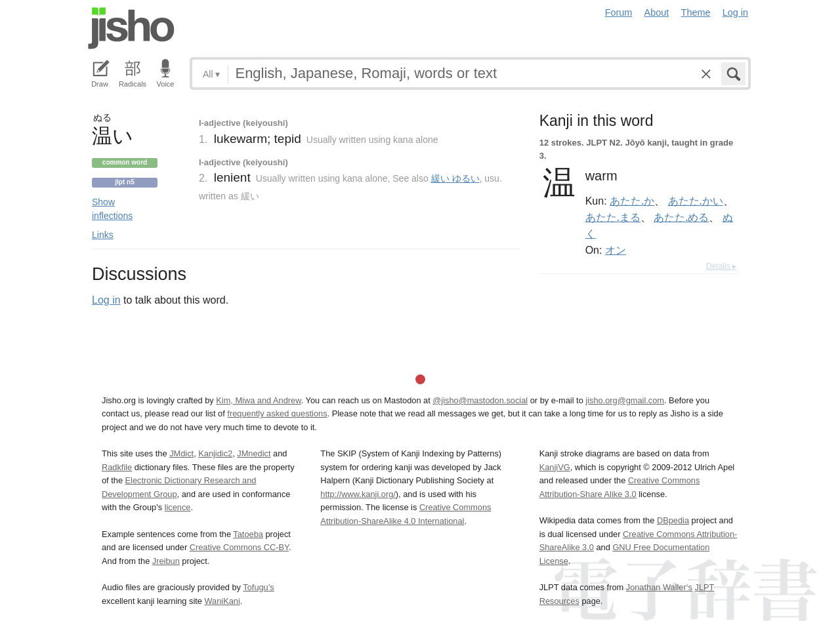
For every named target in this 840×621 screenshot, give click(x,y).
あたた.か (632, 201)
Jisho (131, 28)
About (657, 12)
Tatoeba (248, 534)
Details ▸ (721, 266)
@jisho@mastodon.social (480, 400)
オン (616, 250)
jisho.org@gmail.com (625, 400)
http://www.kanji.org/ (358, 494)
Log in (735, 12)
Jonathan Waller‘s (659, 587)
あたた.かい (696, 201)
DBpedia (673, 520)
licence (178, 507)
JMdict (181, 453)
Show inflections (112, 209)
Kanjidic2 (215, 453)
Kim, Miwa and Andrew (258, 400)
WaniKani (222, 601)
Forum (619, 12)
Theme (696, 12)
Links (103, 235)
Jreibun (166, 561)
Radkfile (117, 467)
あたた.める (681, 217)
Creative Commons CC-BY (239, 547)
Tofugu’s (258, 587)
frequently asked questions (277, 413)
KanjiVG (555, 467)
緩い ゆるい (455, 178)
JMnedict (254, 453)
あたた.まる (613, 217)
